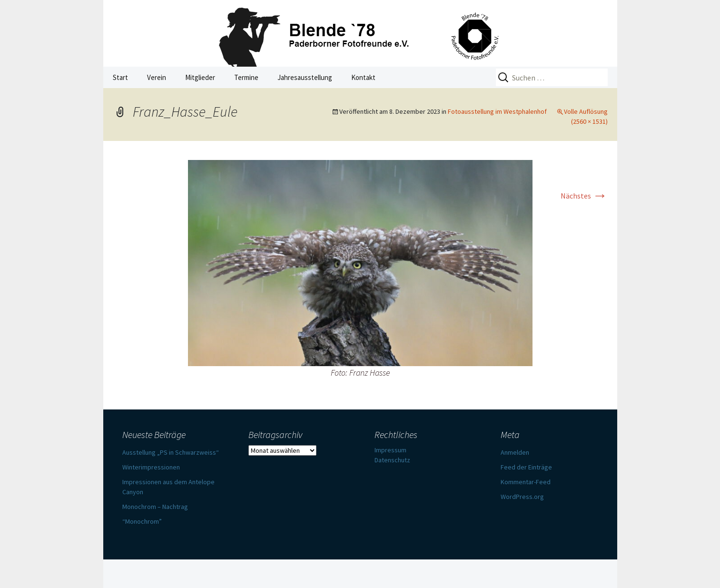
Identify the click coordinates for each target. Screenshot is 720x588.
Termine (246, 77)
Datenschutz (392, 460)
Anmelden (515, 452)
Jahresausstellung (305, 77)
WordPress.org (522, 497)
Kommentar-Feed (526, 482)
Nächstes (584, 196)
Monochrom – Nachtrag (155, 507)
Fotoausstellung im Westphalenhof (497, 111)
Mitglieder (200, 77)
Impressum (390, 450)
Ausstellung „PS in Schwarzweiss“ (171, 452)
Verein (157, 77)
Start (120, 77)
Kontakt (363, 77)
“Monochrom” (142, 521)
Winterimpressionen (151, 467)
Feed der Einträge (526, 467)
